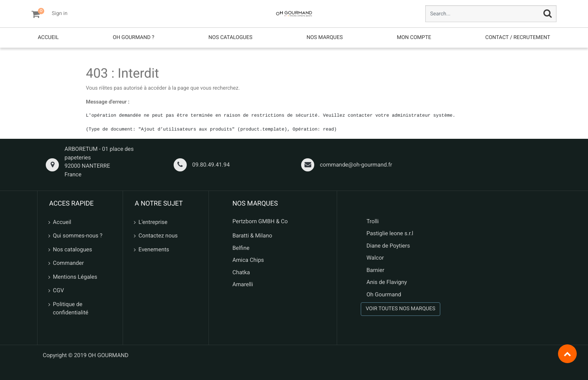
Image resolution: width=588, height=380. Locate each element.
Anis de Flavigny (387, 282)
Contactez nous (158, 236)
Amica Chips (248, 260)
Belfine (241, 248)
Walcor (375, 258)
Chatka (241, 272)
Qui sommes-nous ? (78, 236)
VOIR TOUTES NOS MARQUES (400, 309)
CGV (58, 290)
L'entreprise (153, 222)
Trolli (373, 221)
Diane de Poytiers (388, 246)
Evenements (154, 249)
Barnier (375, 270)
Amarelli (243, 284)
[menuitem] (48, 38)
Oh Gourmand (384, 294)
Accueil (62, 222)
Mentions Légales (75, 277)
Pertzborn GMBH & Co (260, 221)
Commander (68, 263)
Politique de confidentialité (71, 309)
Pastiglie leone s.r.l (391, 233)
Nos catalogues (72, 249)
